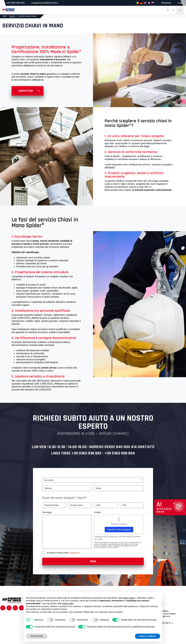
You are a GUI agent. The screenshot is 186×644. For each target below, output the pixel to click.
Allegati (97, 512)
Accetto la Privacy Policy (58, 553)
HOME (4, 16)
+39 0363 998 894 (15, 3)
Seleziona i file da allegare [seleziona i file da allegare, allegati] (119, 530)
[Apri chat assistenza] (170, 507)
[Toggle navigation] (180, 10)
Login (181, 3)
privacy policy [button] (129, 598)
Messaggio (47, 512)
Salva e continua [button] (148, 636)
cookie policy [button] (68, 603)
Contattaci (26, 91)
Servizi (12, 16)
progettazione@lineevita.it (45, 3)
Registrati (166, 3)
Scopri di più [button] (37, 636)
